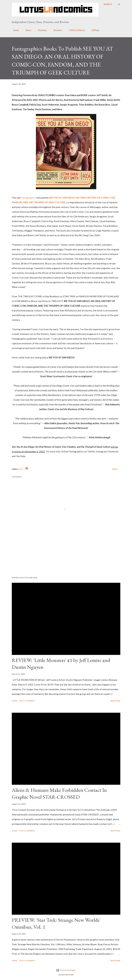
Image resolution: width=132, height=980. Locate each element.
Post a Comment (27, 701)
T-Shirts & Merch (75, 30)
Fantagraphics (29, 198)
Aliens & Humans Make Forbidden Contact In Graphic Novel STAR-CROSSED (59, 793)
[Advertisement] (66, 556)
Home (15, 30)
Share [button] (115, 469)
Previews (41, 30)
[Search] (108, 4)
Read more (115, 701)
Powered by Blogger (66, 970)
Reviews (56, 30)
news (21, 469)
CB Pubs (94, 30)
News (27, 30)
